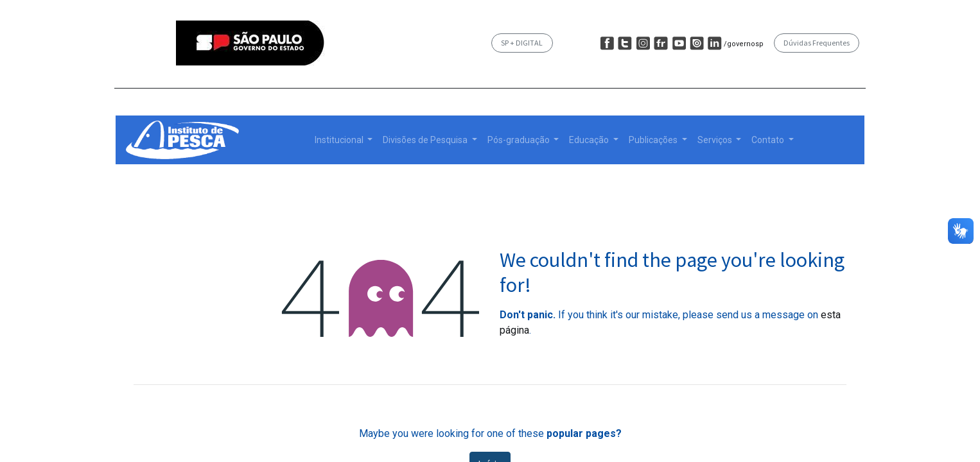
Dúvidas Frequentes (817, 43)
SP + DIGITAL (522, 43)
